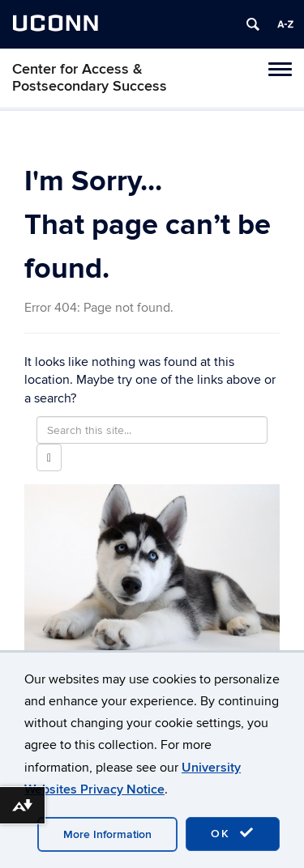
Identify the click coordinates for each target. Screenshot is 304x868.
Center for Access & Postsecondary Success (90, 78)
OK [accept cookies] (233, 833)
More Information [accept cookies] (107, 834)
